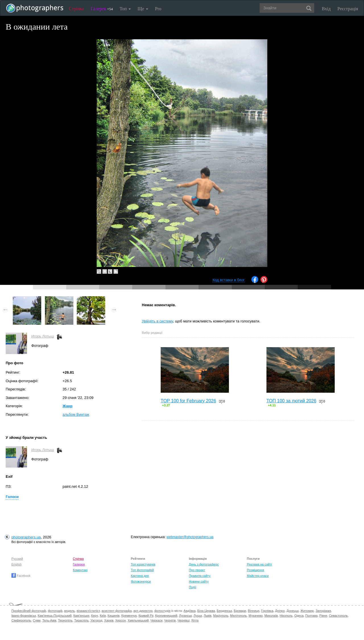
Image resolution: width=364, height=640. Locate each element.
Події (193, 587)
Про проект (197, 570)
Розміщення (256, 570)
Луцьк (198, 616)
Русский (17, 559)
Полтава (311, 616)
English (16, 564)
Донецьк (292, 611)
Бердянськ (224, 611)
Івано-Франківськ (24, 616)
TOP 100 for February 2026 (188, 401)
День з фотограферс (204, 564)
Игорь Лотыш (43, 336)
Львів (207, 616)
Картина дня (140, 576)
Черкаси (156, 620)
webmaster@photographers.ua (190, 537)
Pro (158, 9)
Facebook (21, 576)
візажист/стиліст (88, 611)
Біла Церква (206, 611)
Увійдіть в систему (158, 321)
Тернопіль (65, 620)
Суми (37, 620)
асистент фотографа (117, 611)
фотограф (55, 611)
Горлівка (267, 611)
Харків (109, 620)
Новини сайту (199, 581)
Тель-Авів (49, 620)
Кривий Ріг (146, 616)
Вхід (326, 9)
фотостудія (163, 611)
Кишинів (113, 616)
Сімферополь (21, 620)
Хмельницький (138, 620)
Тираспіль (81, 620)
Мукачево (256, 616)
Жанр (68, 406)
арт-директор (143, 611)
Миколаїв (271, 616)
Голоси (12, 497)
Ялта (195, 620)
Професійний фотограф (29, 611)
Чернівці (184, 620)
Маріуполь (221, 616)
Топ (125, 9)
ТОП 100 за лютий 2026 (291, 401)
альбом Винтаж (76, 414)
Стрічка (76, 9)
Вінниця (254, 611)
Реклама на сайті (259, 564)
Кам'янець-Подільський (55, 616)
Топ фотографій (142, 570)
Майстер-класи (258, 576)
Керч (95, 616)
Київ (103, 616)
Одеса (299, 616)
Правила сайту (200, 576)
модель (70, 611)
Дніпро (280, 611)
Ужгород (96, 620)
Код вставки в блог (228, 280)
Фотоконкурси (141, 581)
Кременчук (129, 616)
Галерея (102, 9)
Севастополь (338, 616)
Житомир (307, 611)
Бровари (240, 611)
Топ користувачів (143, 564)
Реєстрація (348, 9)
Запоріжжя (323, 611)
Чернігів (170, 620)
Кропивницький (166, 616)
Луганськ (185, 616)
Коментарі (80, 570)
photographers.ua (26, 537)
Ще (143, 9)
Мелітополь (238, 616)
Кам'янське (81, 616)
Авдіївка (190, 611)
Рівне (323, 616)
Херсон (120, 620)
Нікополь (286, 616)
